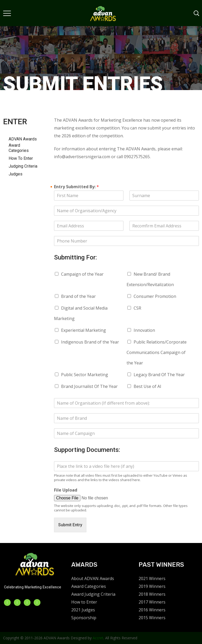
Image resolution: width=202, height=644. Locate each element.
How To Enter (21, 158)
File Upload (66, 490)
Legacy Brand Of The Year (159, 375)
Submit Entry (70, 525)
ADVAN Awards (23, 139)
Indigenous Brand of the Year (90, 342)
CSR (137, 308)
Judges (16, 174)
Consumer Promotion (155, 296)
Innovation (144, 330)
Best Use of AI (147, 386)
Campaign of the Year (82, 274)
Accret (98, 638)
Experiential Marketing (84, 330)
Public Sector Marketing (85, 375)
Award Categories (19, 148)
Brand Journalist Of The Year (89, 386)
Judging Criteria (23, 166)
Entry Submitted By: (76, 187)
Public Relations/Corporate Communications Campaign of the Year (157, 352)
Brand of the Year (78, 296)
